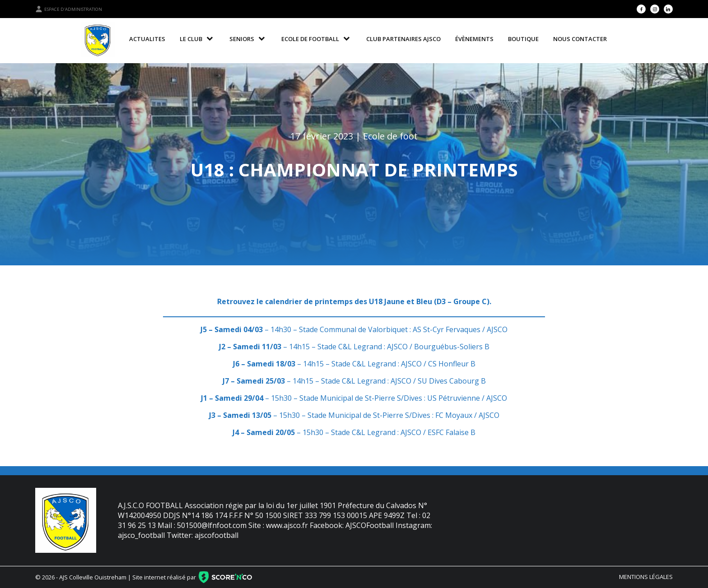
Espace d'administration (69, 9)
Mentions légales (646, 577)
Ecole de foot (390, 136)
